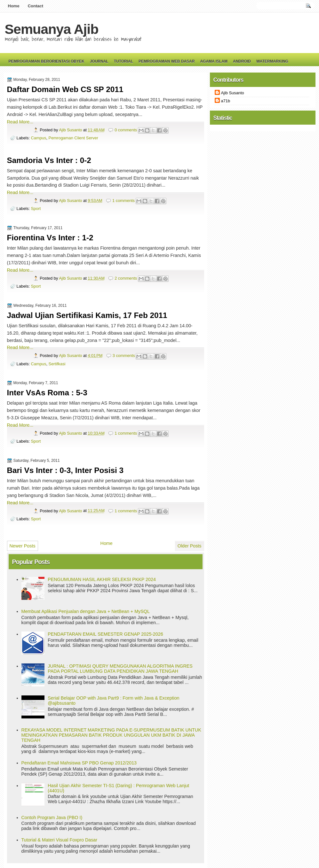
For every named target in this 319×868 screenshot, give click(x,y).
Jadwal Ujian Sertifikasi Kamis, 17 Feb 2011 (87, 315)
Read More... (20, 122)
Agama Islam (214, 61)
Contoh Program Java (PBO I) (52, 818)
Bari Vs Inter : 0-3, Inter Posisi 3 (65, 470)
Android (242, 61)
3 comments (124, 356)
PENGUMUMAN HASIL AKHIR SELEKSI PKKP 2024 (102, 579)
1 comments (124, 201)
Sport (36, 209)
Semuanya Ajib (52, 29)
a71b (226, 101)
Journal (99, 61)
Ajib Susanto (71, 130)
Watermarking (272, 61)
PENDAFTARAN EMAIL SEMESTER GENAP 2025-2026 (105, 634)
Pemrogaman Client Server (73, 138)
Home (14, 6)
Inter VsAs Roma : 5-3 (47, 393)
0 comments (126, 130)
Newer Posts (23, 546)
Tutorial (124, 61)
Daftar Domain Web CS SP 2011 (65, 89)
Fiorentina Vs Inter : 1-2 (50, 238)
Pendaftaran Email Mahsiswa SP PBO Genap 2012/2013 (79, 763)
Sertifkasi (57, 364)
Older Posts (190, 546)
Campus (39, 138)
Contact (36, 6)
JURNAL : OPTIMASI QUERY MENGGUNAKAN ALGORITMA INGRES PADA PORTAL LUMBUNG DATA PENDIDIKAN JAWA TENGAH (120, 669)
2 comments (126, 278)
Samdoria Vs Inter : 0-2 (49, 160)
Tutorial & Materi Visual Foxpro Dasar (60, 840)
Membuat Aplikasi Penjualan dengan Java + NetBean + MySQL (86, 611)
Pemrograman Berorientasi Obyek (47, 61)
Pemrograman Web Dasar (167, 61)
